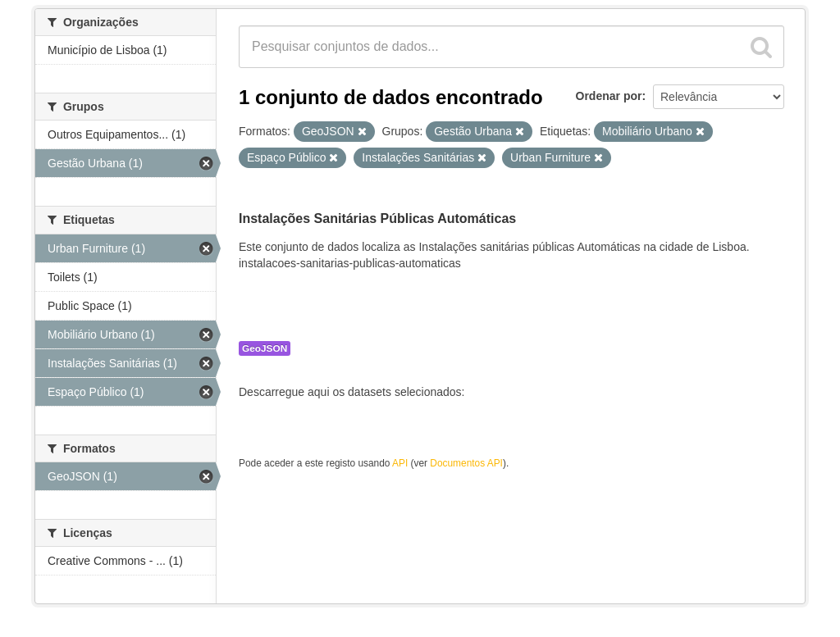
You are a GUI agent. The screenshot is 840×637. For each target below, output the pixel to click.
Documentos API (466, 463)
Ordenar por (609, 96)
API (400, 463)
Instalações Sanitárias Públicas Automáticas (377, 218)
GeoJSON (265, 348)
